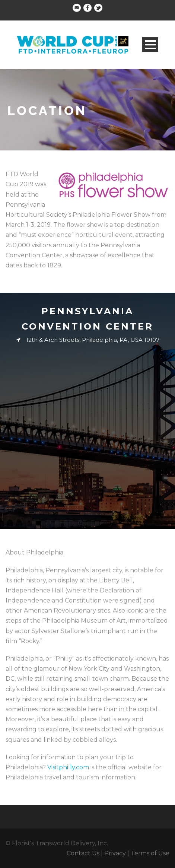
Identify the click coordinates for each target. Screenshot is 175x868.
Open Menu (150, 44)
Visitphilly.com (68, 767)
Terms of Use (150, 853)
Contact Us (83, 853)
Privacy (115, 853)
